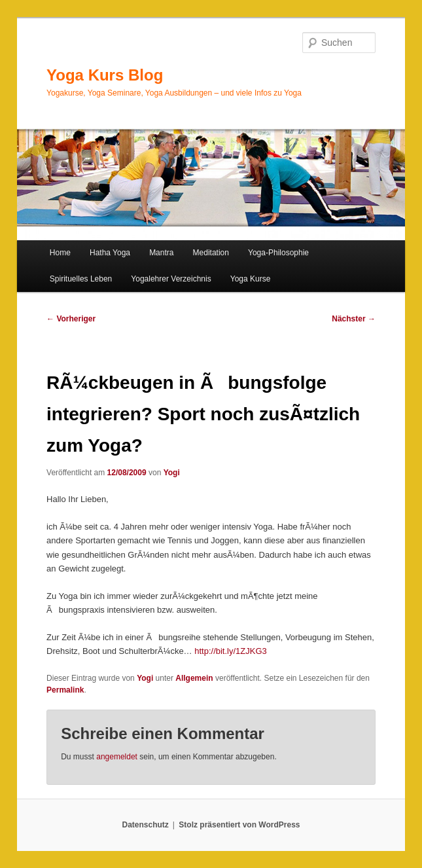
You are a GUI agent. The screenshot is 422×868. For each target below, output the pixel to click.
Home (60, 253)
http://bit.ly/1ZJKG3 (231, 651)
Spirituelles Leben (81, 279)
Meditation (211, 253)
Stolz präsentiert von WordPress (239, 825)
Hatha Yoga (110, 253)
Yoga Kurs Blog (105, 75)
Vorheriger (71, 319)
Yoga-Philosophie (278, 253)
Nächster (354, 319)
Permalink (65, 690)
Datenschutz (146, 825)
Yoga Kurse (251, 279)
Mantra (161, 253)
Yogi (172, 473)
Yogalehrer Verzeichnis (171, 279)
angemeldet (117, 757)
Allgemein (194, 678)
